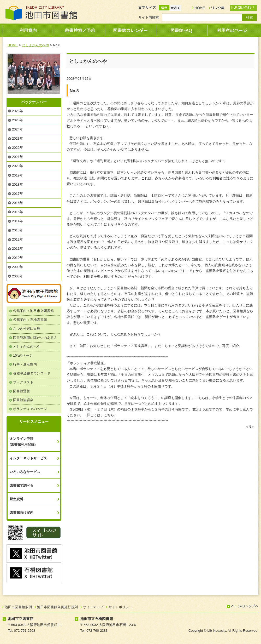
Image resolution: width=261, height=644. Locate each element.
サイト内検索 (149, 17)
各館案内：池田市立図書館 (33, 311)
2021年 (17, 157)
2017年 (17, 194)
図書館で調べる (22, 485)
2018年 (17, 184)
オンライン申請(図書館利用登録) (23, 441)
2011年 (17, 249)
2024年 (17, 129)
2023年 (17, 138)
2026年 (17, 111)
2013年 (17, 230)
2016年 (17, 203)
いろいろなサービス (25, 472)
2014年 (17, 221)
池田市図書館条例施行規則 (57, 607)
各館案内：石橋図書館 (30, 320)
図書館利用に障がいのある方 (35, 338)
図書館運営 (22, 391)
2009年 (17, 267)
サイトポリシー (120, 607)
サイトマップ (93, 607)
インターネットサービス (28, 458)
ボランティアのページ (30, 409)
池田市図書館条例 (18, 607)
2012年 (17, 239)
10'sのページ (23, 355)
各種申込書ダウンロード (32, 373)
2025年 (17, 120)
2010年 (17, 258)
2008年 (17, 276)
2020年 (17, 166)
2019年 (17, 175)
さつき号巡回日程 (27, 329)
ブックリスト (23, 382)
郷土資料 (16, 499)
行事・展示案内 (25, 364)
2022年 (17, 148)
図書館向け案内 (22, 513)
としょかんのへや (35, 45)
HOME (13, 45)
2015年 (17, 212)
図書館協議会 (23, 400)
